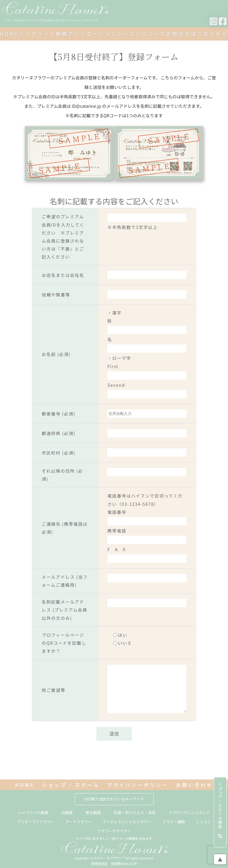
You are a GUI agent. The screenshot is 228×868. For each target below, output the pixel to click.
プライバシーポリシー (138, 785)
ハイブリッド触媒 (44, 34)
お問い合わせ (194, 785)
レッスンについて (142, 34)
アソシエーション (93, 34)
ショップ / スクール (71, 785)
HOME (10, 34)
